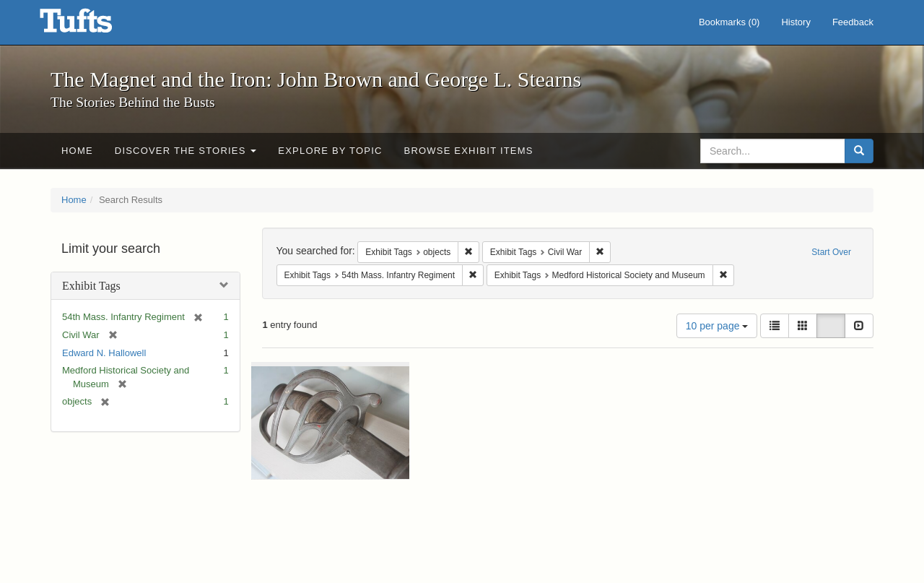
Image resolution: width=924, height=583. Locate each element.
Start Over (831, 252)
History (796, 22)
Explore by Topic (330, 151)
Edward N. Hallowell (104, 353)
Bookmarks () (729, 22)
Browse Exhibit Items (469, 151)
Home (77, 151)
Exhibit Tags (91, 286)
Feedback (853, 22)
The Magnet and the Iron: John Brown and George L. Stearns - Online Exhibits (94, 25)
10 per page (717, 326)
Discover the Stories (186, 151)
